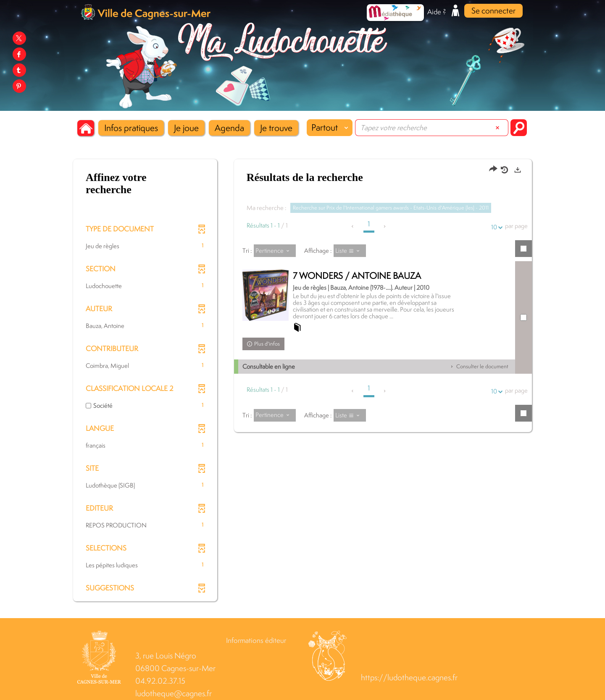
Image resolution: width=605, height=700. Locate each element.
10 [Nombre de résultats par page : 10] (495, 227)
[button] (131, 128)
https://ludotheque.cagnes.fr (409, 678)
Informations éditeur (256, 640)
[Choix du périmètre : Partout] (330, 128)
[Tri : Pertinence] (275, 251)
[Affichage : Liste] (350, 251)
